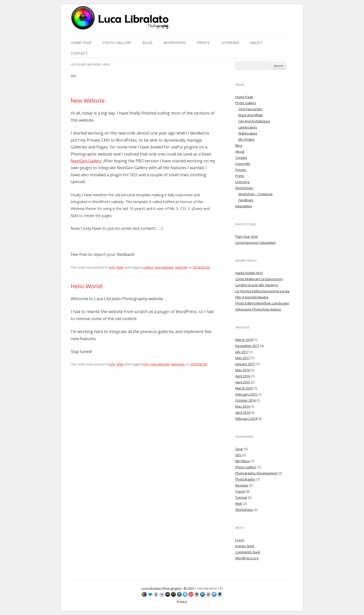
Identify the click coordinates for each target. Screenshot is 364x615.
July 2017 (242, 352)
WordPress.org (247, 558)
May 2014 (243, 406)
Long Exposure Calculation (256, 243)
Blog (147, 43)
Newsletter (244, 206)
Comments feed (248, 552)
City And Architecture (254, 121)
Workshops (175, 43)
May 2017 (243, 358)
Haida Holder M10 (249, 273)
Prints (203, 43)
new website (164, 267)
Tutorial (241, 497)
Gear (239, 449)
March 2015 (244, 388)
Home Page (81, 43)
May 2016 (243, 370)
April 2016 (243, 376)
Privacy (241, 170)
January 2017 (245, 364)
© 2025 (189, 589)
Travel (240, 491)
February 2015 (246, 394)
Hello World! (87, 286)
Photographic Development (256, 473)
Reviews (242, 485)
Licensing (230, 43)
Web (120, 267)
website (181, 267)
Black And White (251, 115)
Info (112, 267)
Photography (245, 479)
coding (148, 267)
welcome (178, 364)
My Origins (246, 139)
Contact (79, 53)
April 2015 (243, 382)
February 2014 (246, 419)
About (256, 43)
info (146, 364)
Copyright (243, 164)
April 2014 (243, 412)
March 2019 (244, 340)
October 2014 (245, 400)
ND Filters (243, 461)
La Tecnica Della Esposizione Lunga (262, 291)
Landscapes (248, 127)
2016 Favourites (250, 109)
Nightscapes (248, 133)
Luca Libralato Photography (161, 589)
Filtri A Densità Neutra (252, 297)
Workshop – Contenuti (255, 194)
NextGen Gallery (86, 161)
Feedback (246, 200)
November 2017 (247, 346)
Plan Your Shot (247, 236)
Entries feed (245, 546)
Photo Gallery (117, 43)
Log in (240, 540)
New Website (88, 100)
